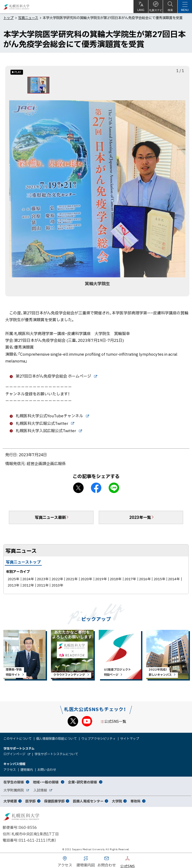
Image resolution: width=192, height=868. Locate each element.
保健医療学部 (54, 801)
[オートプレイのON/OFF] (17, 72)
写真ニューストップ (23, 562)
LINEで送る (114, 488)
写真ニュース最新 (50, 517)
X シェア (78, 488)
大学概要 (10, 801)
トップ (8, 18)
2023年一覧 (140, 517)
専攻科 (135, 801)
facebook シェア (96, 488)
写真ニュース (28, 18)
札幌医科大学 (16, 7)
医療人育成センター (88, 801)
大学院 (117, 801)
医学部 (30, 801)
